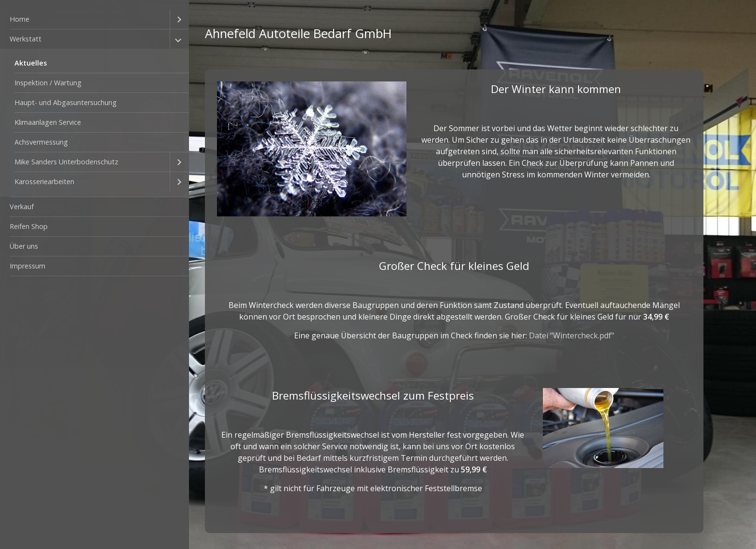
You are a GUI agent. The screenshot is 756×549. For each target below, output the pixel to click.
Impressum (27, 266)
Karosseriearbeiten (44, 181)
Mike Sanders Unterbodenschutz (66, 162)
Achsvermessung (41, 142)
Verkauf (22, 207)
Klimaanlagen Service (48, 122)
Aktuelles (31, 63)
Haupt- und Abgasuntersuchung (66, 102)
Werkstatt (26, 39)
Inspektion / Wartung (48, 83)
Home (20, 19)
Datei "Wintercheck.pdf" (572, 335)
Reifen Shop (29, 226)
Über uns (24, 246)
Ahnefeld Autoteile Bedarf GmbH (298, 33)
